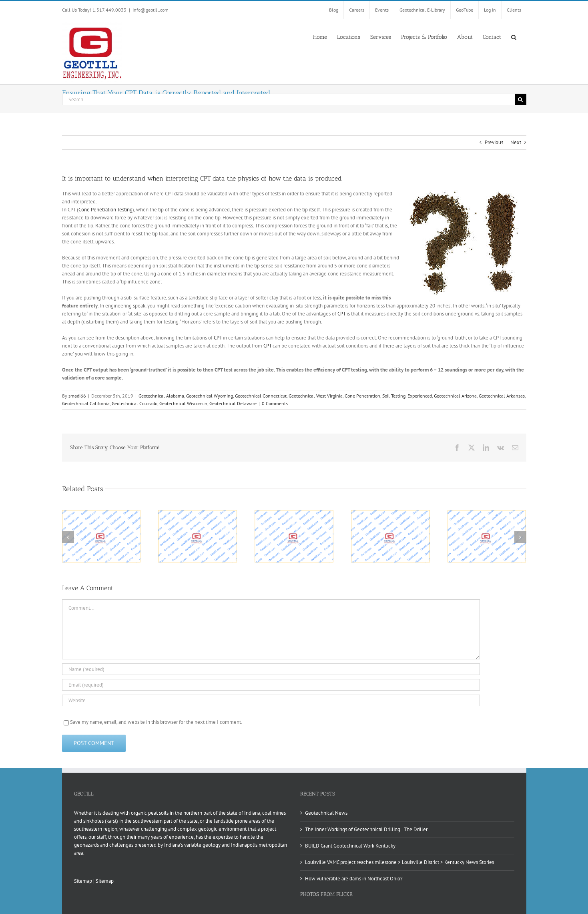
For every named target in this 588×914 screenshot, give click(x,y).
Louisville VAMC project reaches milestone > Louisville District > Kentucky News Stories (399, 862)
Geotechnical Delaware (233, 403)
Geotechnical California (86, 403)
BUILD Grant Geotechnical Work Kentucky (350, 846)
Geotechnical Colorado (134, 403)
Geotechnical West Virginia (316, 396)
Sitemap (83, 881)
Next (516, 142)
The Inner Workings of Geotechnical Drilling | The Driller (366, 829)
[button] (514, 36)
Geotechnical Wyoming (210, 396)
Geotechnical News (326, 813)
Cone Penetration (362, 396)
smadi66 (77, 396)
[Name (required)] (271, 669)
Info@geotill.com (151, 10)
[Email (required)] (271, 685)
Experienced (420, 396)
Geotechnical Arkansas (502, 396)
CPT (341, 314)
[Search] (521, 99)
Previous (494, 142)
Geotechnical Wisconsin (183, 403)
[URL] (271, 700)
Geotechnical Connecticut (261, 396)
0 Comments (275, 403)
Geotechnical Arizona (455, 396)
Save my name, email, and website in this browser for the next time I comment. (156, 722)
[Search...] (288, 99)
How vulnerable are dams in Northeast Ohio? (354, 879)
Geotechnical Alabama (161, 396)
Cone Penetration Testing (105, 210)
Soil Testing (394, 396)
